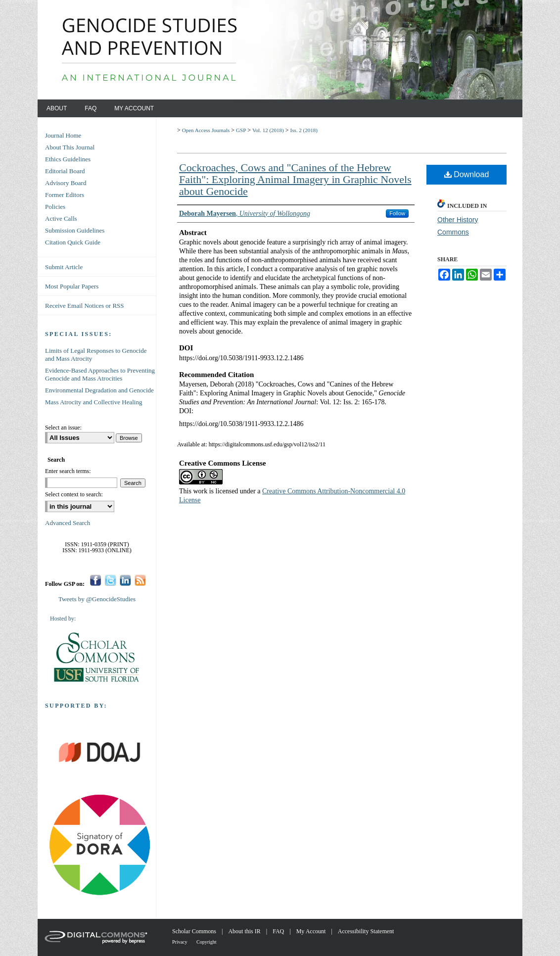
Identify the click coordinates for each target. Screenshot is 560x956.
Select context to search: (74, 494)
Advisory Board (66, 183)
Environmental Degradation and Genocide (99, 390)
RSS (140, 580)
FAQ (279, 931)
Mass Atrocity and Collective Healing (93, 402)
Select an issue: (63, 428)
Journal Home (63, 135)
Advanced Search (68, 523)
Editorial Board (65, 171)
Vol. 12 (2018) (268, 130)
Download (467, 174)
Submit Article (64, 267)
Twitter (111, 580)
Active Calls (61, 218)
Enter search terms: (68, 471)
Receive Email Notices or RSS (85, 306)
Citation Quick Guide (73, 242)
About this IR (245, 931)
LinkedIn (125, 580)
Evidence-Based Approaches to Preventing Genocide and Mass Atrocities (100, 374)
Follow (397, 213)
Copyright (207, 942)
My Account (312, 931)
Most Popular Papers (72, 286)
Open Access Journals (206, 130)
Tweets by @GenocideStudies (97, 599)
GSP (241, 130)
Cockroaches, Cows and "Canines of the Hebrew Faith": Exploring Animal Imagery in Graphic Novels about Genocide (295, 179)
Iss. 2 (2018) (304, 130)
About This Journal (70, 147)
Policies (55, 207)
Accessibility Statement (366, 931)
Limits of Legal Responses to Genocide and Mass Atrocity (96, 355)
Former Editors (65, 195)
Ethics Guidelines (68, 159)
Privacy (180, 942)
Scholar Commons (195, 931)
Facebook (96, 580)
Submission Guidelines (75, 230)
